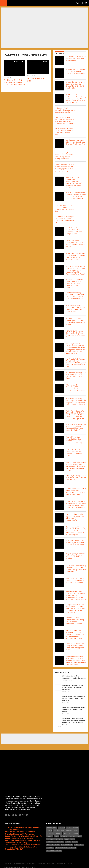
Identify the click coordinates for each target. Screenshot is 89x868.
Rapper (59, 832)
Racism (75, 841)
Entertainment (61, 847)
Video (57, 835)
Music (69, 826)
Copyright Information (46, 863)
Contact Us (31, 863)
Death (49, 829)
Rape (73, 838)
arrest (50, 835)
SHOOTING (51, 832)
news (76, 829)
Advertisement (19, 863)
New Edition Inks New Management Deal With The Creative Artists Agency (73, 708)
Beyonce (50, 847)
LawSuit (64, 835)
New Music (59, 838)
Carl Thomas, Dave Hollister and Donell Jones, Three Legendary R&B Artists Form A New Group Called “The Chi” (23, 846)
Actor (68, 841)
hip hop (59, 849)
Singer (76, 832)
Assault (50, 844)
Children (72, 847)
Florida (72, 835)
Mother (50, 838)
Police (76, 826)
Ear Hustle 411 (59, 829)
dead (67, 838)
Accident (50, 849)
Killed (79, 835)
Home (70, 863)
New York (60, 841)
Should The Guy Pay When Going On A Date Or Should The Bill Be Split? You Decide (74, 697)
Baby (76, 844)
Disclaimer (61, 863)
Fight (57, 844)
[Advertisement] (44, 737)
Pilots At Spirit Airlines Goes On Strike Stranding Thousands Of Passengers (72, 686)
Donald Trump (67, 844)
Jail (81, 844)
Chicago (62, 826)
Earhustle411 (52, 826)
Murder (69, 829)
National (50, 841)
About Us (7, 863)
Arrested (67, 832)
